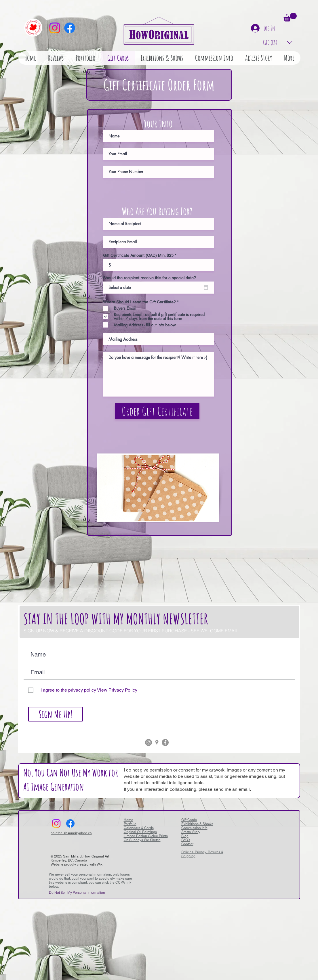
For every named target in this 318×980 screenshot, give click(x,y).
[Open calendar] (206, 288)
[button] (290, 17)
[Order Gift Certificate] (157, 411)
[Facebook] (70, 28)
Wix (100, 864)
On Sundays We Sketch (142, 840)
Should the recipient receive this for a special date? (150, 278)
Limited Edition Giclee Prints (146, 836)
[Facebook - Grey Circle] (165, 742)
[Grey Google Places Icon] (157, 742)
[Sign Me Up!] (56, 714)
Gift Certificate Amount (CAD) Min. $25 (138, 255)
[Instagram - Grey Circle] (148, 742)
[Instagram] (55, 28)
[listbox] (278, 42)
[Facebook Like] (91, 823)
